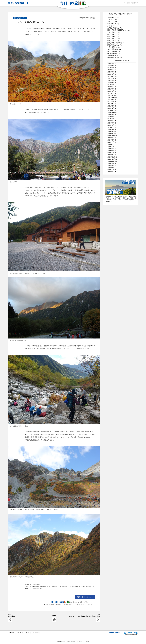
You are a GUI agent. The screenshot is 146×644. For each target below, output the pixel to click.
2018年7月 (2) (112, 168)
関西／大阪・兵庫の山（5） (116, 43)
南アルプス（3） (113, 22)
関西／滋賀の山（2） (114, 34)
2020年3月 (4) (112, 125)
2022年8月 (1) (112, 80)
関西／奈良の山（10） (115, 41)
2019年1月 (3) (112, 155)
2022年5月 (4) (112, 87)
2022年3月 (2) (112, 91)
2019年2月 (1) (112, 153)
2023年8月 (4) (112, 63)
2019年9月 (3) (112, 138)
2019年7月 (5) (112, 142)
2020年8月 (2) (112, 117)
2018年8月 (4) (112, 166)
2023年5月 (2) (112, 70)
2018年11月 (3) (112, 159)
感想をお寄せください (85, 597)
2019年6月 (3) (112, 144)
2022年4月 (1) (112, 89)
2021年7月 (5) (112, 100)
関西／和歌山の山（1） (115, 45)
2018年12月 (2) (112, 157)
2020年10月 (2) (112, 112)
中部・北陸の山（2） (114, 32)
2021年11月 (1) (112, 95)
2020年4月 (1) (112, 123)
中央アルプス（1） (114, 24)
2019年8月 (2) (112, 140)
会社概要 (11, 632)
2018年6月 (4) (112, 170)
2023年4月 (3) (112, 72)
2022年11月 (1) (112, 76)
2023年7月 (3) (112, 66)
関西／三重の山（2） (114, 39)
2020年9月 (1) (112, 114)
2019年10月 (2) (112, 136)
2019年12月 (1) (112, 131)
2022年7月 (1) (112, 83)
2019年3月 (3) (112, 151)
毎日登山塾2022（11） (115, 51)
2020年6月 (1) (112, 121)
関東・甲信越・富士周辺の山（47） (119, 30)
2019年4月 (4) (112, 148)
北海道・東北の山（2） (115, 28)
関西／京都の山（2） (114, 36)
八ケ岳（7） (111, 26)
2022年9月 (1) (112, 78)
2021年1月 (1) (112, 108)
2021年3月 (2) (112, 106)
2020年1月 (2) (112, 129)
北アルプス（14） (113, 19)
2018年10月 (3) (112, 161)
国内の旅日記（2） (114, 17)
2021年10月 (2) (112, 97)
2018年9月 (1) (112, 163)
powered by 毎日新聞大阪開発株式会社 (129, 3)
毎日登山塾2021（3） (114, 53)
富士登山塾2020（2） (114, 56)
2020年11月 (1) (112, 110)
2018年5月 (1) (112, 172)
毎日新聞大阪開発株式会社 (131, 633)
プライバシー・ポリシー (23, 632)
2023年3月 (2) (112, 74)
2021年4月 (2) (112, 104)
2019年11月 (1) (112, 134)
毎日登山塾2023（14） (115, 49)
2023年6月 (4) (112, 68)
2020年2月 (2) (112, 127)
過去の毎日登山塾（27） (115, 58)
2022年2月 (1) (112, 93)
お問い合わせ (35, 632)
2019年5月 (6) (112, 146)
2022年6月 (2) (112, 85)
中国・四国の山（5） (114, 47)
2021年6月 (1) (112, 102)
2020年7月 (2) (112, 119)
